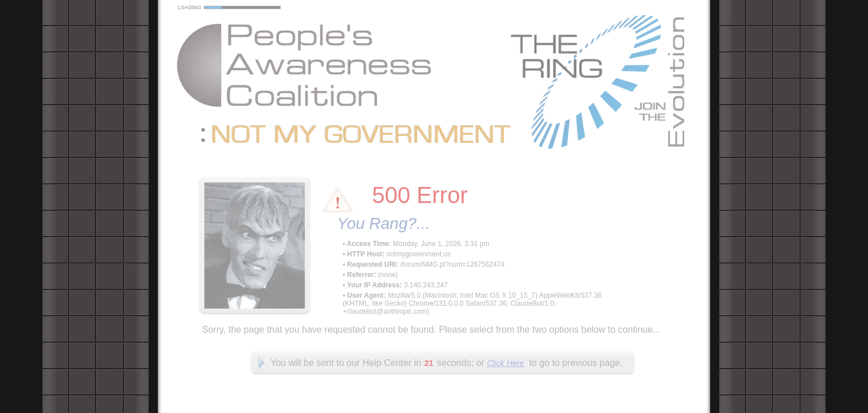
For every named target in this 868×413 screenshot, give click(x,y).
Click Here (505, 363)
